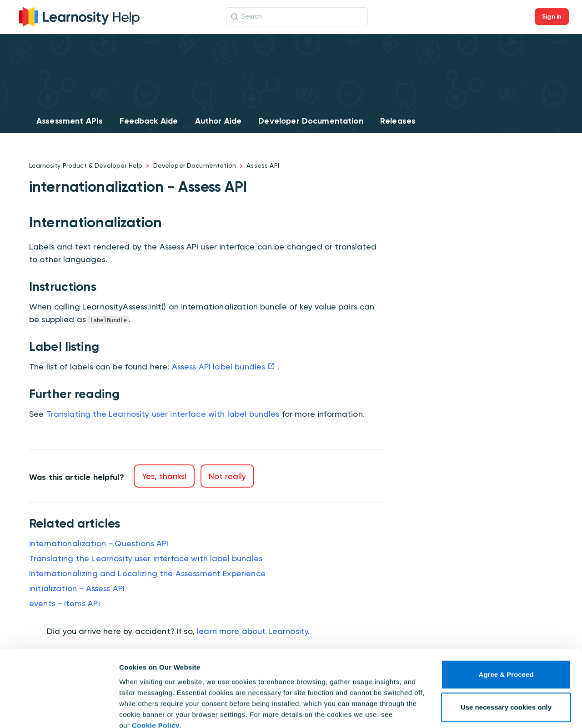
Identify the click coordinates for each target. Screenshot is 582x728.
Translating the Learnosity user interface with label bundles (163, 414)
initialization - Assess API (77, 588)
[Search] (297, 17)
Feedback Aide (149, 121)
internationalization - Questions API (99, 543)
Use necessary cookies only (506, 667)
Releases (398, 121)
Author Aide (218, 121)
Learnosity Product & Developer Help (86, 165)
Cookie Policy (156, 685)
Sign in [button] (552, 17)
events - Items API (65, 603)
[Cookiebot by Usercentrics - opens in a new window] (59, 710)
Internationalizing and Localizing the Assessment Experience (147, 573)
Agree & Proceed (506, 634)
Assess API (263, 165)
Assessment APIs (70, 121)
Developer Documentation (311, 121)
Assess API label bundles (219, 366)
